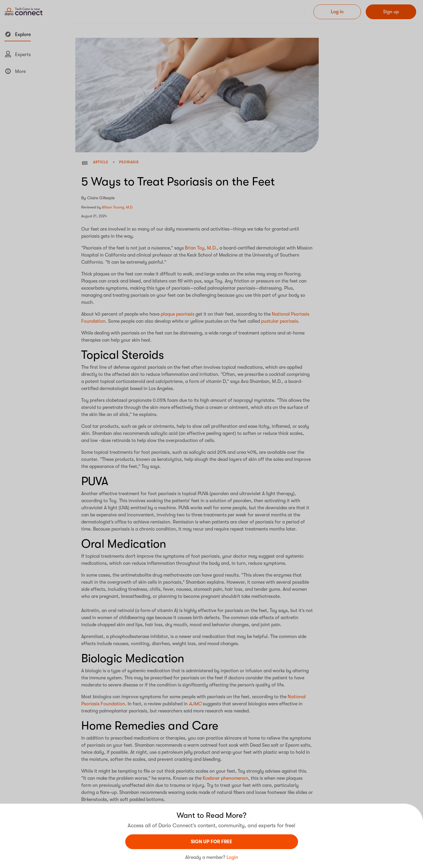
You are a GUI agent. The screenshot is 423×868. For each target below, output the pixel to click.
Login (232, 857)
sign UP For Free (211, 842)
